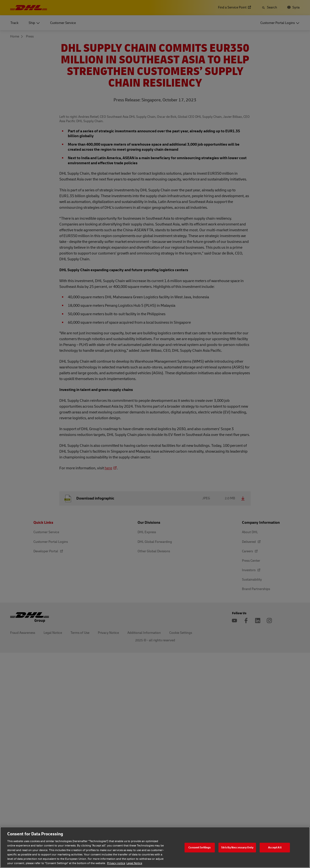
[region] (155, 847)
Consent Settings (200, 847)
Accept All (275, 847)
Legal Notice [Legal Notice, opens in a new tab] (134, 863)
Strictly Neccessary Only (237, 847)
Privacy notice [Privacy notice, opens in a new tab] (116, 863)
